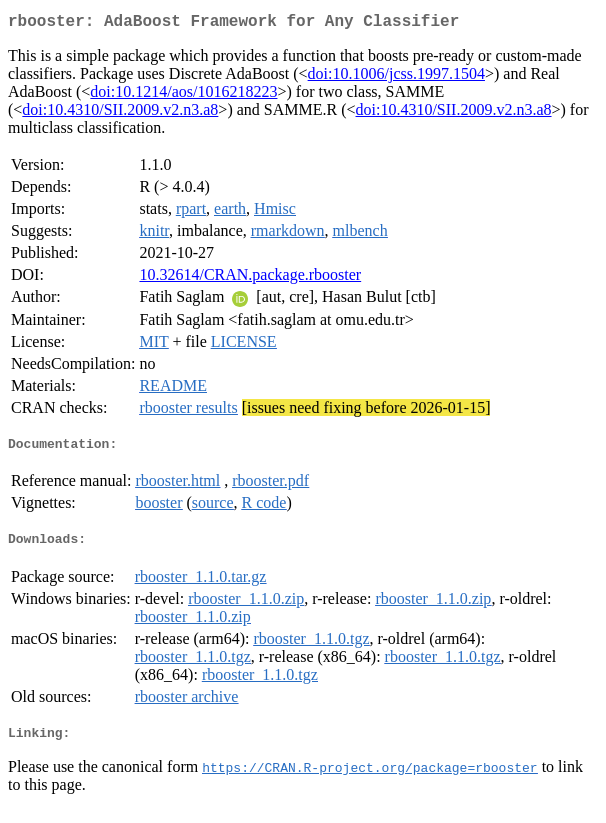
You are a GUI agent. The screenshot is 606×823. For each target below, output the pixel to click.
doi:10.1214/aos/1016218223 (183, 95)
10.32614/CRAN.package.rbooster (250, 278)
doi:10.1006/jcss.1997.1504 (396, 77)
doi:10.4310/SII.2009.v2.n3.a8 (120, 113)
